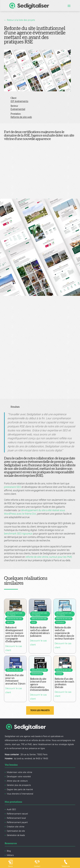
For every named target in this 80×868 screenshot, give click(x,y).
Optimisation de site (16, 831)
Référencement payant (17, 822)
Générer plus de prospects (19, 785)
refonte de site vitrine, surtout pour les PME (49, 557)
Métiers (10, 855)
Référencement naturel (17, 814)
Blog (9, 851)
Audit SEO (11, 809)
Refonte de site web (21, 117)
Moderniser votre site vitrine (19, 772)
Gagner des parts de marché (20, 789)
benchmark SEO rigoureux (18, 534)
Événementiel (18, 109)
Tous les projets (40, 710)
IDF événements (19, 101)
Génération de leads (16, 835)
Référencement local (16, 818)
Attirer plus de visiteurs (17, 781)
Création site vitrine (16, 827)
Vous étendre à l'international (20, 794)
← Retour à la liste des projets (20, 20)
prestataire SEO (13, 487)
